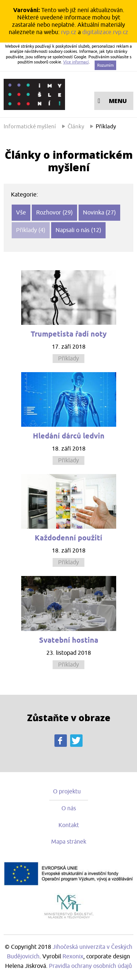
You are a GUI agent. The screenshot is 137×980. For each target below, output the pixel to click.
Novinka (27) (99, 213)
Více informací (76, 62)
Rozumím (105, 65)
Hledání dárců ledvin (69, 436)
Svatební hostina (69, 640)
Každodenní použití (68, 538)
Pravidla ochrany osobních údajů (90, 966)
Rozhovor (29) (54, 213)
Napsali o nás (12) (78, 230)
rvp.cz (69, 32)
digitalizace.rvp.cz (105, 32)
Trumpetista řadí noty (69, 334)
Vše (21, 213)
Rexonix (73, 957)
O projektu (67, 792)
